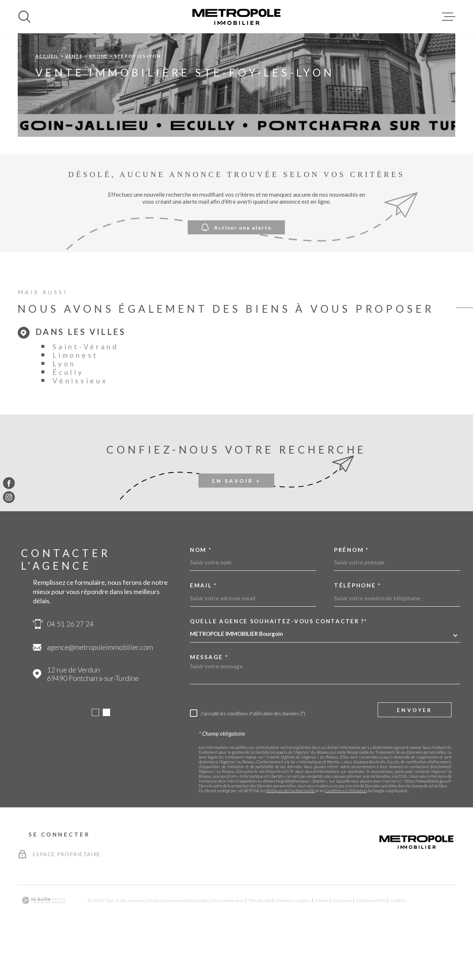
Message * (209, 704)
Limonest (75, 402)
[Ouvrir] (24, 17)
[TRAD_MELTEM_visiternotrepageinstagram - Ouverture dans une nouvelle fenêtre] (9, 497)
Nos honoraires (229, 947)
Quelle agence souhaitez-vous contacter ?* (279, 668)
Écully (68, 419)
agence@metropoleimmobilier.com (100, 694)
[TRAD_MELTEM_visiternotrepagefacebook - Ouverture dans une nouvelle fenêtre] (9, 483)
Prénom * (352, 596)
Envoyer (414, 756)
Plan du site (260, 947)
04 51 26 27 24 (70, 670)
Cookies (398, 947)
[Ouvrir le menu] (449, 17)
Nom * (201, 596)
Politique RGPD (371, 947)
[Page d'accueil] (236, 17)
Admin (321, 947)
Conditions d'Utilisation (346, 837)
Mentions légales (293, 947)
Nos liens (342, 947)
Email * (204, 632)
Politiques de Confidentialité (290, 837)
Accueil (47, 103)
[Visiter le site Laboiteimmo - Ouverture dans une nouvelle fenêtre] (44, 947)
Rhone (98, 103)
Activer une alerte (236, 274)
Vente (74, 103)
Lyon (64, 410)
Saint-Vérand (85, 393)
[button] (95, 759)
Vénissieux (80, 427)
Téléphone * (358, 632)
